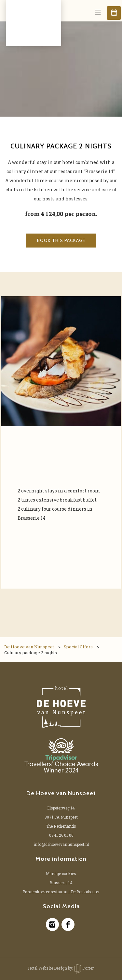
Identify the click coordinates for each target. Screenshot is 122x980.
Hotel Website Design (47, 968)
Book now (114, 13)
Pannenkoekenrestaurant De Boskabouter (61, 892)
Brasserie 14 (61, 883)
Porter (84, 968)
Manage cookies (61, 873)
